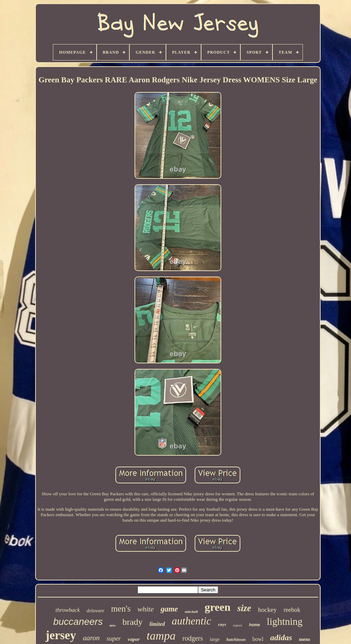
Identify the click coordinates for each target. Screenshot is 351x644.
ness (113, 625)
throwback (68, 610)
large (215, 639)
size (244, 608)
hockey (268, 610)
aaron (91, 638)
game (169, 609)
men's (121, 609)
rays (222, 624)
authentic (191, 621)
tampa (161, 636)
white (146, 609)
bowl (258, 639)
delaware (96, 611)
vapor (134, 639)
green (217, 607)
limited (157, 624)
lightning (285, 621)
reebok (292, 610)
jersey (61, 635)
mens (304, 639)
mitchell (191, 612)
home (254, 625)
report (237, 625)
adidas (281, 638)
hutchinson (236, 640)
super (114, 638)
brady (132, 622)
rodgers (193, 638)
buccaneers (78, 622)
